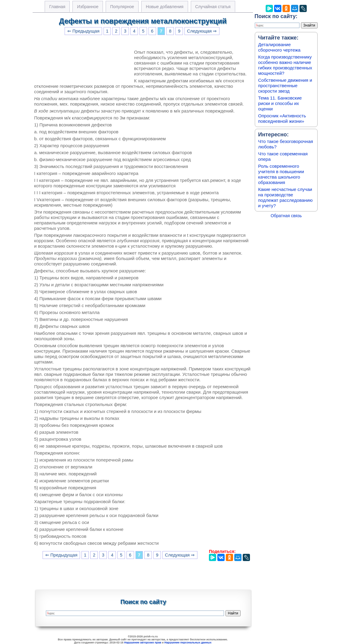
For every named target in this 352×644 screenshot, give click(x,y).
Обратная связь (286, 216)
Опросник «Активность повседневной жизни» (282, 118)
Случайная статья (213, 7)
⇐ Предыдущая (83, 31)
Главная (57, 7)
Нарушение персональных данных (188, 642)
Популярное (122, 7)
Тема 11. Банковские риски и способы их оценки (280, 103)
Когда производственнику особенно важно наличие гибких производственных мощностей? (285, 65)
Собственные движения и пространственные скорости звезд (285, 86)
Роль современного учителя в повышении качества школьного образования (281, 174)
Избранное (88, 7)
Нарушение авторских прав (143, 642)
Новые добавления (165, 7)
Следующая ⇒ (202, 31)
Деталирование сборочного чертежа (279, 47)
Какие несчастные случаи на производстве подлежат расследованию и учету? (285, 197)
